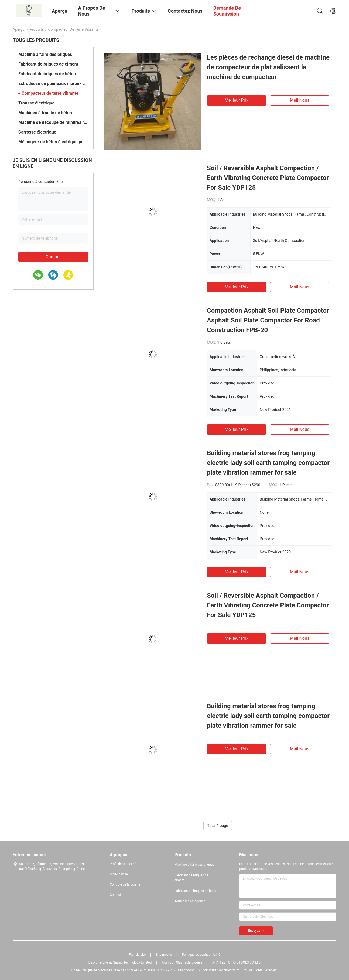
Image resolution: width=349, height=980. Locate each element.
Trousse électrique (36, 103)
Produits (37, 29)
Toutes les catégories (190, 901)
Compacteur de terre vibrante (50, 93)
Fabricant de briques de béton (47, 74)
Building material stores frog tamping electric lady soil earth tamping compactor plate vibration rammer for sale (268, 463)
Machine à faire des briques (45, 54)
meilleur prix (237, 100)
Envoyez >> (256, 931)
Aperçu (19, 29)
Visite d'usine (119, 874)
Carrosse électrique (37, 132)
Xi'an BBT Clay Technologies (182, 962)
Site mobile (164, 955)
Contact (53, 257)
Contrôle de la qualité (125, 884)
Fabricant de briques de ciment (48, 64)
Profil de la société (123, 864)
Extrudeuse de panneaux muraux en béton (53, 84)
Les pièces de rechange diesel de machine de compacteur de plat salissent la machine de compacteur (268, 67)
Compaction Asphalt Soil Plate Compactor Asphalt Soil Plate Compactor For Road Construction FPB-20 (268, 320)
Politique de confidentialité (201, 955)
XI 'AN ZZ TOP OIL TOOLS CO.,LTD (236, 962)
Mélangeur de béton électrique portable (53, 142)
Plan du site (137, 955)
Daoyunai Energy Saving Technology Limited (120, 962)
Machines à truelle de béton (45, 113)
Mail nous (300, 100)
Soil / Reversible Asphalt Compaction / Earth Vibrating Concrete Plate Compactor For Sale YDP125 (268, 178)
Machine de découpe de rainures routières (53, 122)
